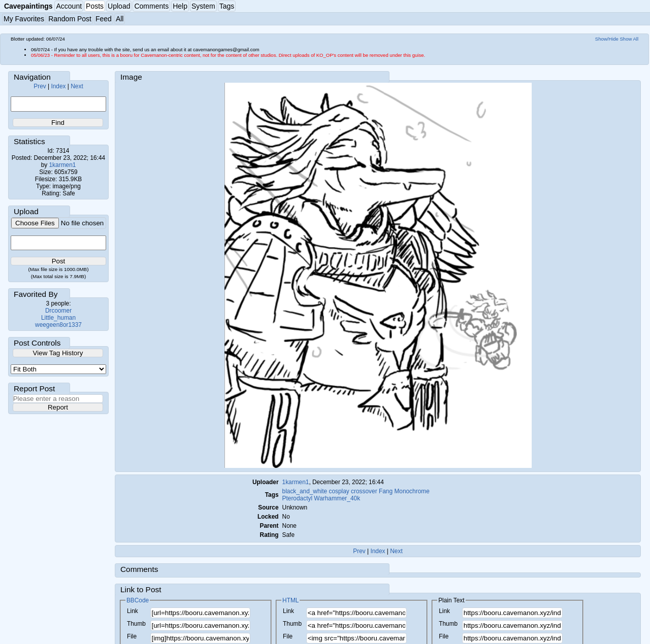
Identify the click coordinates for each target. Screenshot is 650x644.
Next (77, 86)
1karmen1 (63, 165)
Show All (629, 39)
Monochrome (412, 491)
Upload (119, 6)
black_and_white (305, 491)
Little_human (58, 318)
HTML (290, 600)
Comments (151, 6)
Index (58, 86)
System (203, 6)
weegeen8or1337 (58, 325)
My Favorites (24, 19)
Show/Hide (607, 39)
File (132, 636)
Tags (227, 6)
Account (69, 6)
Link (133, 611)
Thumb (136, 624)
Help (180, 6)
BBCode (138, 600)
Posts (95, 6)
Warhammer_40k (337, 498)
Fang (386, 491)
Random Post (70, 19)
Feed (104, 19)
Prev (40, 86)
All (120, 19)
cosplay (339, 491)
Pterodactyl (297, 498)
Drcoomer (58, 311)
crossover (364, 491)
